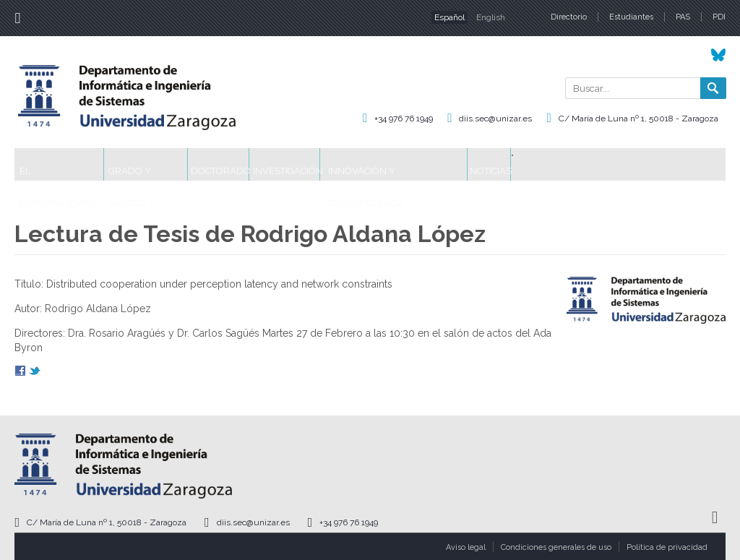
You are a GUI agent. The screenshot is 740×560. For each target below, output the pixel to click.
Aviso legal (466, 547)
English (491, 17)
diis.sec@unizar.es (495, 119)
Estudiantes (631, 17)
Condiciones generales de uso (556, 547)
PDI (719, 17)
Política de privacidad (667, 547)
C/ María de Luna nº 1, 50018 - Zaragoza (638, 119)
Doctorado (289, 164)
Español (449, 17)
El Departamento (73, 164)
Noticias (645, 164)
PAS (683, 17)
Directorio (569, 17)
